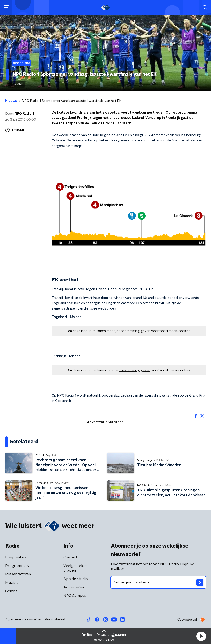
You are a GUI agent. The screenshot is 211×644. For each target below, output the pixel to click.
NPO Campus (75, 596)
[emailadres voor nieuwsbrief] (158, 582)
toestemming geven (135, 331)
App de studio (76, 579)
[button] (201, 636)
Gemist (11, 591)
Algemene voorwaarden (24, 619)
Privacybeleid (55, 619)
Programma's (17, 566)
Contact (70, 557)
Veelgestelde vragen (75, 568)
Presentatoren (18, 574)
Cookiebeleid (187, 620)
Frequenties (16, 557)
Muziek (12, 583)
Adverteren (74, 587)
